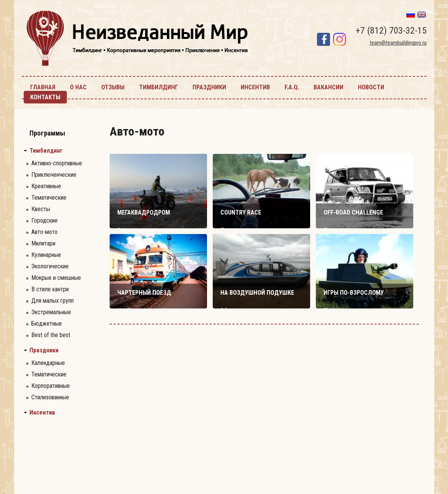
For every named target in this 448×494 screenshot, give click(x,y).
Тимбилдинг (46, 151)
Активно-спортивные (57, 163)
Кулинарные (46, 255)
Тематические (49, 198)
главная (43, 87)
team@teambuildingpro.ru (398, 43)
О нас (78, 87)
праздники (209, 87)
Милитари (43, 243)
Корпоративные (51, 386)
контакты (45, 97)
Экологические (50, 266)
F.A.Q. (292, 87)
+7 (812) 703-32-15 (391, 31)
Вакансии (328, 87)
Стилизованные (50, 397)
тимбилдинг (158, 87)
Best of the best (51, 335)
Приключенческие (54, 175)
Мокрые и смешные (56, 278)
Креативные (46, 186)
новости (371, 87)
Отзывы (113, 87)
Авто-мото (44, 232)
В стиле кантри (50, 289)
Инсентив (42, 413)
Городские (44, 220)
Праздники (44, 350)
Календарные (48, 363)
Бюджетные (47, 324)
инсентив (255, 87)
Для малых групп (53, 301)
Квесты (41, 209)
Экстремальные (51, 312)
